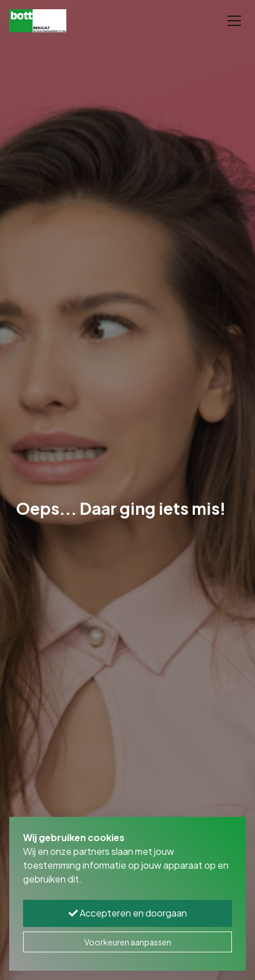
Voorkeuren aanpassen (128, 942)
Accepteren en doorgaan (128, 913)
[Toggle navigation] (234, 21)
